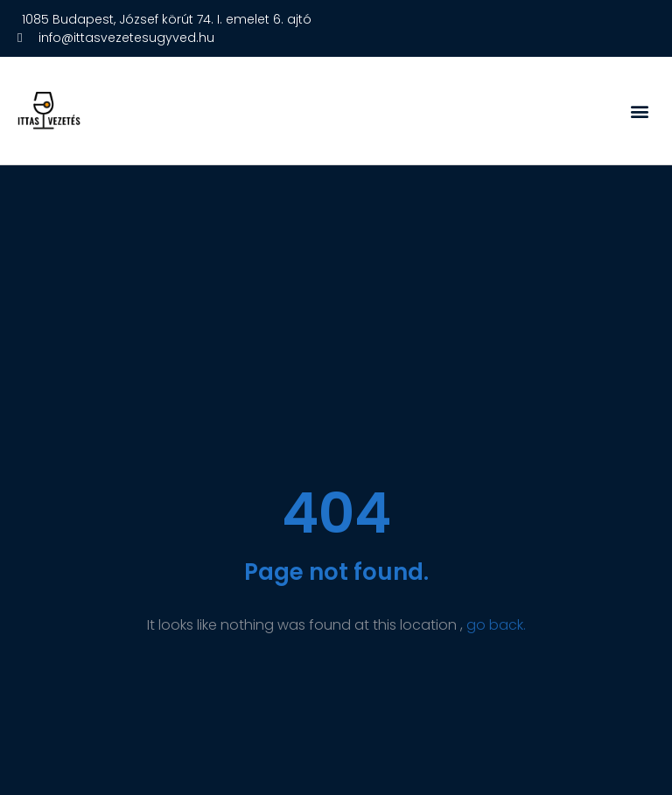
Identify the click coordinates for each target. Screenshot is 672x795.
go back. (496, 625)
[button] (640, 111)
